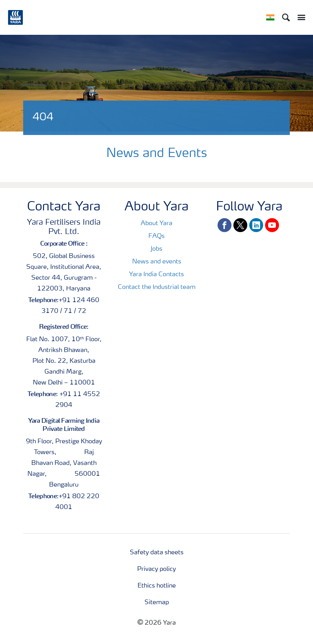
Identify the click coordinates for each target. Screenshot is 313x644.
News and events (157, 262)
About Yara (156, 224)
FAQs (156, 236)
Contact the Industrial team (157, 287)
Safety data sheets (157, 553)
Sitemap (157, 603)
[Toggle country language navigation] (270, 17)
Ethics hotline (157, 586)
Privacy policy (156, 569)
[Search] (286, 17)
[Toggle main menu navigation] (299, 17)
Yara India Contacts (156, 275)
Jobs (156, 249)
